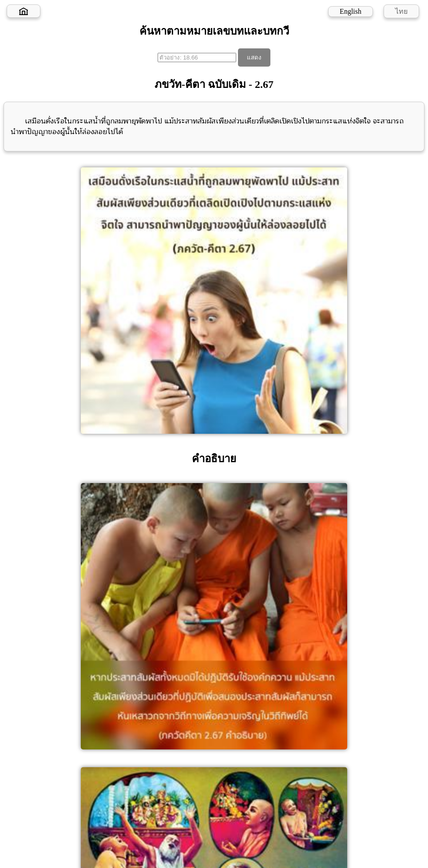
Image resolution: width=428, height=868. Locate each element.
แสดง (254, 57)
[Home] (24, 11)
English (351, 11)
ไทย (401, 11)
